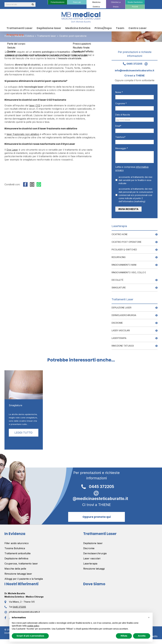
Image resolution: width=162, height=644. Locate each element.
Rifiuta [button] (124, 636)
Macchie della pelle (15, 567)
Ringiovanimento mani (124, 263)
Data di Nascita (123, 115)
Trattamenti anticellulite (18, 552)
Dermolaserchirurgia (124, 314)
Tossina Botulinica (15, 547)
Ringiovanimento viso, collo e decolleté (129, 275)
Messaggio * (122, 148)
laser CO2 (35, 105)
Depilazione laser (121, 306)
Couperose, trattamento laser (21, 562)
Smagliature (119, 286)
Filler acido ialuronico (17, 542)
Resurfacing (119, 256)
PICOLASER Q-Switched (124, 248)
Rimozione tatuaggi (123, 344)
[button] (149, 617)
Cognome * (121, 103)
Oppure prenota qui (97, 515)
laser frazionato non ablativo (23, 134)
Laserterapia (119, 337)
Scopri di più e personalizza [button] (30, 636)
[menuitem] (57, 2)
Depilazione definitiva (16, 557)
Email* (118, 126)
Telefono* (120, 137)
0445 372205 (131, 64)
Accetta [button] (142, 636)
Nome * (119, 92)
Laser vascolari (121, 329)
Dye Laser (12, 150)
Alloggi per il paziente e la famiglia (24, 577)
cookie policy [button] (33, 626)
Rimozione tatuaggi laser (18, 572)
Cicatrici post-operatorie (126, 241)
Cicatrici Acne (120, 233)
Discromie (117, 321)
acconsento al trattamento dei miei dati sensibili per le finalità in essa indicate (135, 180)
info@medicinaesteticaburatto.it (97, 494)
